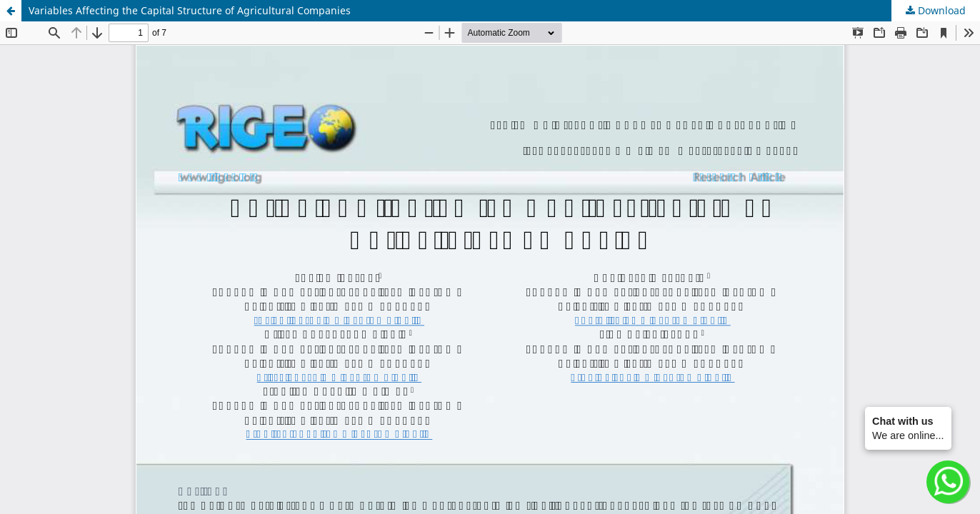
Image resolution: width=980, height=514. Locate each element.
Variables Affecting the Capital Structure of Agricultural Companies (190, 10)
